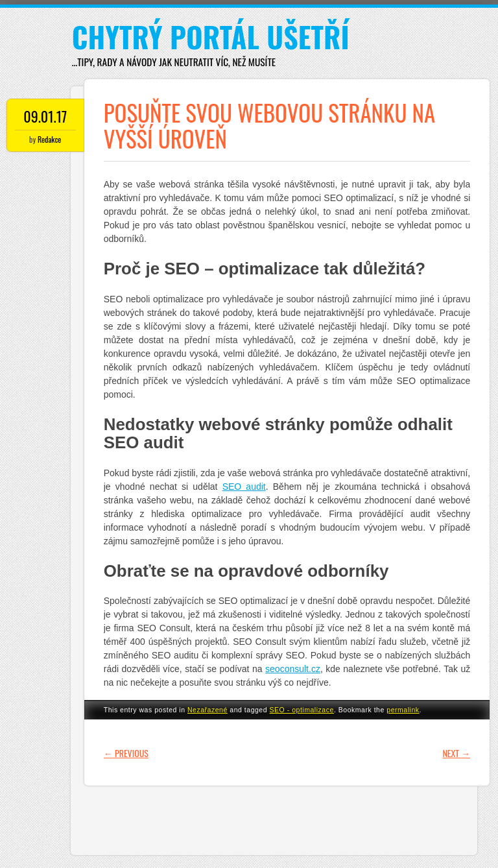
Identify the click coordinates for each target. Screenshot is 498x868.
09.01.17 (45, 116)
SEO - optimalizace (302, 710)
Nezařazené (207, 710)
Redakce (49, 139)
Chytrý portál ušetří (211, 37)
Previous (126, 753)
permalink (403, 710)
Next (456, 753)
